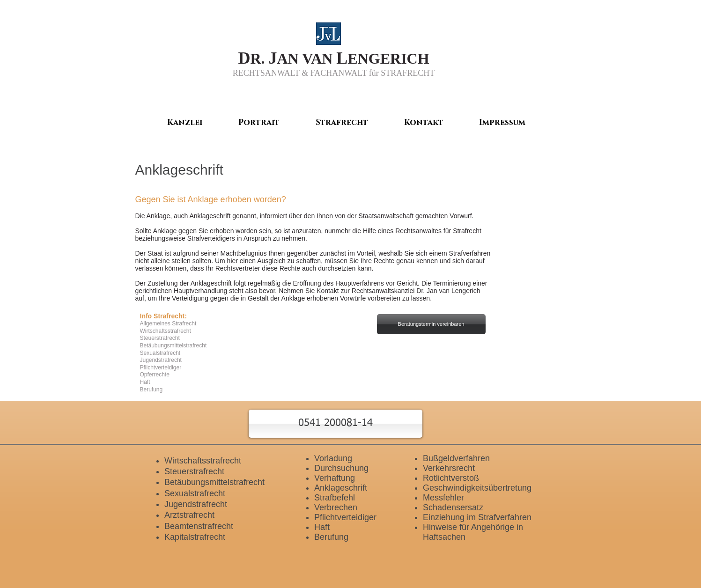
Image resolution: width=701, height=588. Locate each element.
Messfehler (443, 498)
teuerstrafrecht (197, 471)
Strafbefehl (335, 498)
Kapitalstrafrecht (195, 537)
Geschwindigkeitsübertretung (477, 488)
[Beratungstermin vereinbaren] (431, 324)
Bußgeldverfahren (456, 458)
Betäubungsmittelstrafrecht (214, 482)
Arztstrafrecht (189, 515)
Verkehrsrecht (449, 468)
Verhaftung (335, 478)
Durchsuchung (341, 468)
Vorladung (333, 458)
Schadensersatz (453, 507)
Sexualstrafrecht (195, 493)
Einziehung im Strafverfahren (477, 517)
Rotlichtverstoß (451, 478)
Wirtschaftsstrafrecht (203, 461)
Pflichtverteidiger (345, 517)
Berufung (331, 537)
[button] (336, 424)
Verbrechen (336, 507)
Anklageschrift (341, 488)
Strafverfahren (470, 253)
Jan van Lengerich (453, 291)
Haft (322, 527)
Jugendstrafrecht (196, 504)
